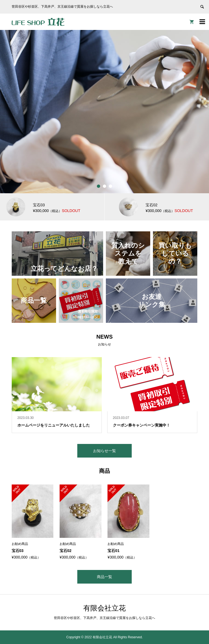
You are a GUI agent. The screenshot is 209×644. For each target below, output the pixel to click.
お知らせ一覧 (104, 451)
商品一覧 (104, 577)
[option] (104, 112)
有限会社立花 (104, 608)
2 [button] (104, 186)
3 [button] (110, 186)
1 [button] (99, 186)
